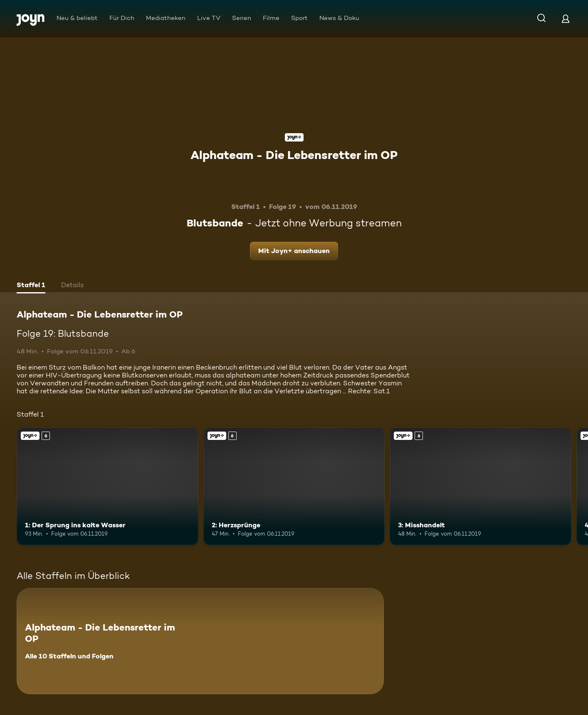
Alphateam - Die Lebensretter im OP (294, 155)
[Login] (566, 19)
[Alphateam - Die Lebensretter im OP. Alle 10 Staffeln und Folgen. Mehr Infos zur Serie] (200, 641)
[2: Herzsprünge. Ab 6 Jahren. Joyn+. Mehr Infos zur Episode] (294, 487)
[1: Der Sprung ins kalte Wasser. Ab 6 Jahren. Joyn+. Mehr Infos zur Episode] (107, 487)
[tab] (31, 286)
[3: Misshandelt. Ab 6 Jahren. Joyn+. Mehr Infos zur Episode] (481, 487)
